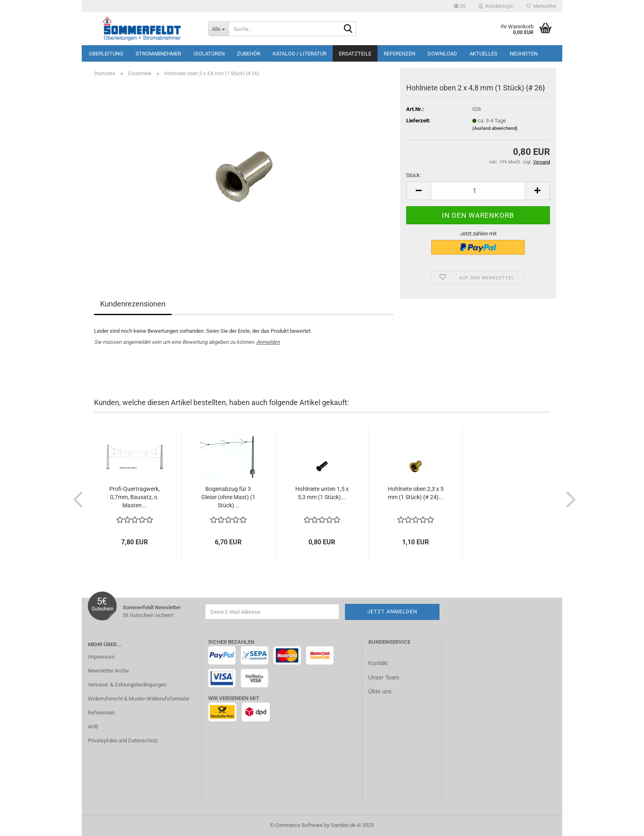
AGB (93, 727)
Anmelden (268, 342)
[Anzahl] (478, 191)
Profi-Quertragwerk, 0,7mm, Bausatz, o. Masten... (135, 497)
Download (442, 54)
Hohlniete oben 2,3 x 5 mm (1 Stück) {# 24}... (416, 493)
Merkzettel (541, 6)
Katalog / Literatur (300, 54)
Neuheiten (524, 54)
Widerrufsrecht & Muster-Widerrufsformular (139, 699)
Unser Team (384, 677)
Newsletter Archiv (108, 671)
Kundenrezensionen (133, 304)
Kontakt (378, 663)
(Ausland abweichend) (495, 128)
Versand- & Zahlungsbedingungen (127, 685)
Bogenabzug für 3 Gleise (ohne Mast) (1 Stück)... (228, 497)
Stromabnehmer (158, 54)
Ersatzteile (355, 54)
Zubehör (249, 54)
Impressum (101, 657)
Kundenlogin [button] (496, 6)
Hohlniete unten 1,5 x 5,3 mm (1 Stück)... (322, 493)
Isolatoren (209, 54)
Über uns (380, 691)
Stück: (414, 175)
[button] (460, 6)
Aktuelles (483, 54)
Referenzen (399, 54)
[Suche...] (218, 29)
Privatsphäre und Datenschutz (123, 740)
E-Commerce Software (297, 825)
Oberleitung (106, 54)
